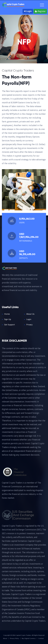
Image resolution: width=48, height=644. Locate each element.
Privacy (29, 325)
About (5, 638)
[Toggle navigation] (42, 4)
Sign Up (8, 319)
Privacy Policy (14, 638)
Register (40, 11)
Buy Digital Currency (29, 638)
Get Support (10, 325)
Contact (41, 638)
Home (7, 314)
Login (28, 11)
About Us (30, 314)
